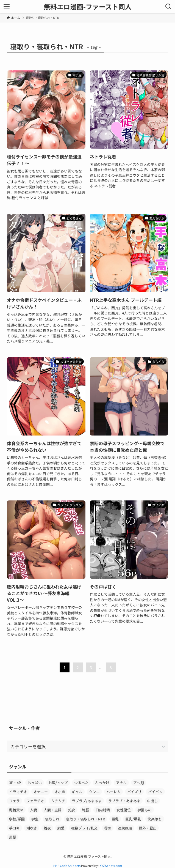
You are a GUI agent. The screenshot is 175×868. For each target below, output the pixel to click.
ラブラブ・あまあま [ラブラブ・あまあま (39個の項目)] (124, 801)
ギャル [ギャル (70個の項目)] (77, 792)
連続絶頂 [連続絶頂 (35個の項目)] (125, 828)
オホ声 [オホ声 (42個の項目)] (60, 792)
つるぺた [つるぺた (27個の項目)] (81, 783)
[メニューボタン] (7, 7)
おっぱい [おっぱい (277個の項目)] (35, 783)
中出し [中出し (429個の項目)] (152, 801)
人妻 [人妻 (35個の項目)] (34, 810)
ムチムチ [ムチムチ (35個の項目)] (58, 801)
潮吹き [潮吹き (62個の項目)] (32, 828)
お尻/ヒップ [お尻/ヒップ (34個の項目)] (58, 783)
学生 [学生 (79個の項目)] (35, 819)
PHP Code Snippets (67, 866)
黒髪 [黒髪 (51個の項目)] (13, 837)
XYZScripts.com (111, 866)
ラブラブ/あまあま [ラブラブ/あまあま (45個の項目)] (87, 801)
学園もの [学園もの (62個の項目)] (145, 810)
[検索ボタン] (168, 7)
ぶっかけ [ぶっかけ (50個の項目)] (102, 783)
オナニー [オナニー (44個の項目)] (41, 792)
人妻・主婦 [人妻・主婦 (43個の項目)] (53, 810)
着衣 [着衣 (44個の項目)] (47, 828)
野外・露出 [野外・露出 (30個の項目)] (148, 828)
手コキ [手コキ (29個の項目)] (14, 828)
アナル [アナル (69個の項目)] (121, 783)
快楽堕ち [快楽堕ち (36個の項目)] (155, 819)
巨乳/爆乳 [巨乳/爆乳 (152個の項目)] (133, 819)
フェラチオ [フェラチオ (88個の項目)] (35, 801)
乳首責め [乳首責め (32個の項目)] (16, 810)
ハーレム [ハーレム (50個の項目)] (113, 792)
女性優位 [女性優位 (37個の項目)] (124, 810)
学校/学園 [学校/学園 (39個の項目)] (17, 819)
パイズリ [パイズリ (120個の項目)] (134, 792)
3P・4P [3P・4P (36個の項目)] (15, 783)
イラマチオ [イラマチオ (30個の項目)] (18, 792)
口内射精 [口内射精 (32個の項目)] (103, 810)
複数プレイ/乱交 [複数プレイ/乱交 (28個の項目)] (84, 828)
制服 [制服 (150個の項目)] (85, 810)
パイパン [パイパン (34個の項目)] (155, 792)
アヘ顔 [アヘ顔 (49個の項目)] (139, 783)
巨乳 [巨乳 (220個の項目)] (115, 819)
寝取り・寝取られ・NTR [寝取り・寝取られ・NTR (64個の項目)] (85, 819)
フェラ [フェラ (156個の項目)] (14, 801)
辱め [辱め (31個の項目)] (108, 828)
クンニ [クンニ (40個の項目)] (94, 792)
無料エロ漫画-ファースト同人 (88, 7)
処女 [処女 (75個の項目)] (72, 810)
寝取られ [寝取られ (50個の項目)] (52, 819)
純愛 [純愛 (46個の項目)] (61, 828)
